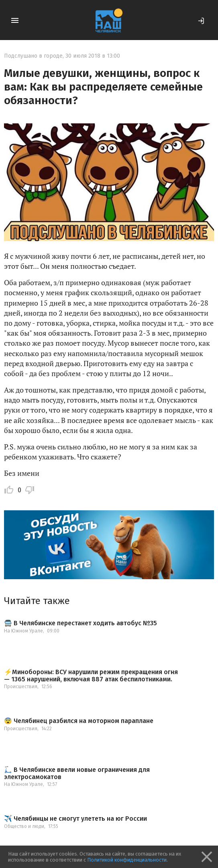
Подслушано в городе (33, 56)
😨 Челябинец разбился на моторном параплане (79, 721)
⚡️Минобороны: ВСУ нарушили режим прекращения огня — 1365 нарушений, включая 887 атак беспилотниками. (91, 676)
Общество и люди (24, 826)
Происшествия (21, 687)
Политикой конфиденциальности (127, 860)
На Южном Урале (23, 631)
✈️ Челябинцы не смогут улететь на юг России (75, 819)
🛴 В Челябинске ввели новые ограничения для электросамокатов (77, 773)
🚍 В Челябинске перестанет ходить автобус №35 (80, 623)
